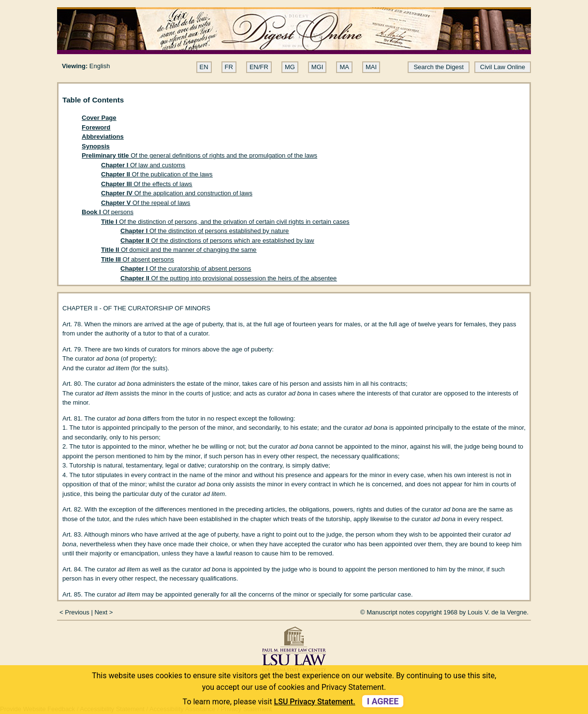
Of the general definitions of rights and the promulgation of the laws (199, 155)
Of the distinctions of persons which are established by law (217, 240)
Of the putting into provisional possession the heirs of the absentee (228, 278)
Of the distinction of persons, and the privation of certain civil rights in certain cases (225, 222)
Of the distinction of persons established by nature (205, 231)
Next (101, 612)
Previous (77, 612)
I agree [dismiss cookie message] (383, 701)
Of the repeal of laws (146, 203)
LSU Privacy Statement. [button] (315, 702)
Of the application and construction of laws (177, 193)
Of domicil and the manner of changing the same (179, 250)
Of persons (108, 212)
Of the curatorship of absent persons (186, 269)
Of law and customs (143, 165)
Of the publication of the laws (157, 174)
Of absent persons (138, 259)
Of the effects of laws (147, 184)
